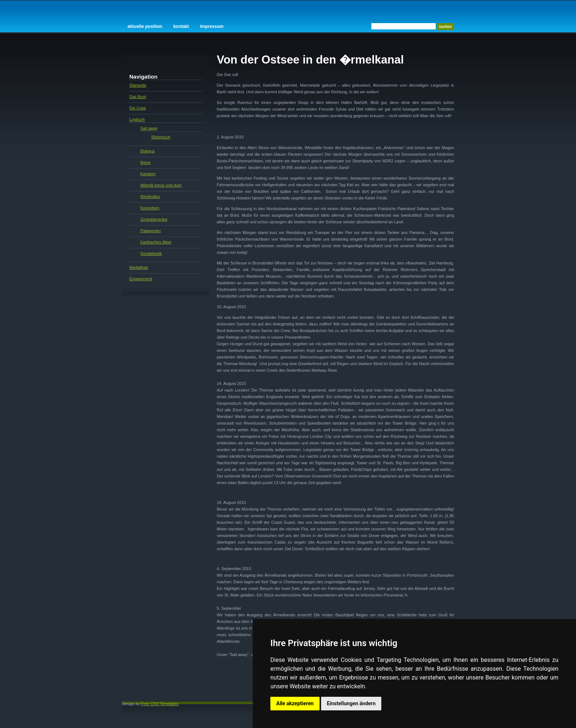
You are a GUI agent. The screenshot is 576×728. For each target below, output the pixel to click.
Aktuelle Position (145, 26)
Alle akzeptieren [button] (295, 703)
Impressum (212, 26)
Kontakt (181, 26)
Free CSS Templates (160, 704)
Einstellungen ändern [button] (351, 703)
